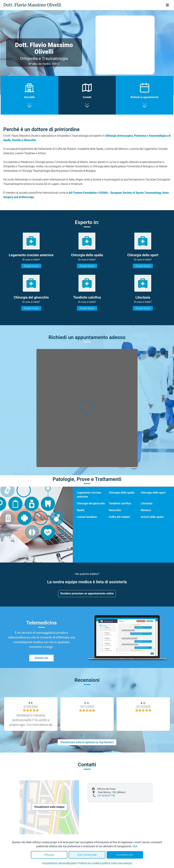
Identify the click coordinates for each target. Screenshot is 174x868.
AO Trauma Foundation (83, 193)
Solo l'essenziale (87, 855)
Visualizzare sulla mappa (49, 807)
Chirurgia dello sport (153, 493)
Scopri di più (31, 266)
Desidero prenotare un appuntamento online (87, 593)
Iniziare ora (41, 658)
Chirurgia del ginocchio (91, 503)
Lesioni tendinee (87, 517)
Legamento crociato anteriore (89, 495)
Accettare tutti (125, 855)
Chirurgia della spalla (122, 493)
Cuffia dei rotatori (119, 517)
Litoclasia (147, 503)
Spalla (81, 510)
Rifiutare (49, 855)
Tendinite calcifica (120, 503)
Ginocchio (115, 510)
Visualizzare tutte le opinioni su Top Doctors (87, 742)
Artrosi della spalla (152, 517)
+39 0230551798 (106, 796)
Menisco (146, 510)
